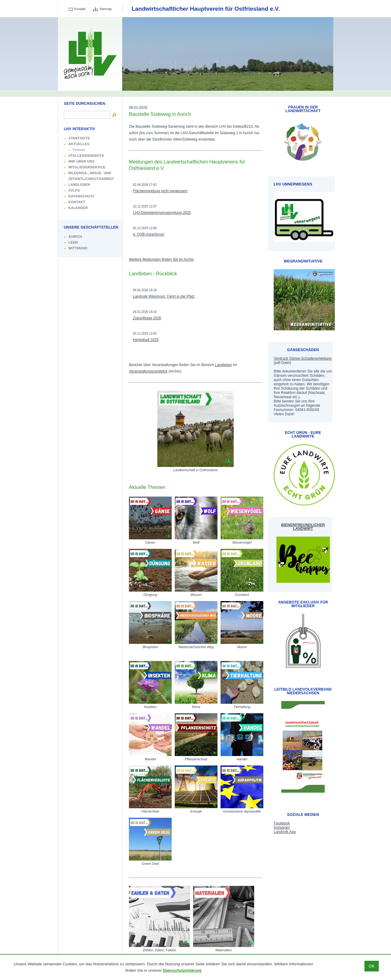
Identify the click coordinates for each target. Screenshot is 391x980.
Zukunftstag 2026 (147, 318)
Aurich (75, 237)
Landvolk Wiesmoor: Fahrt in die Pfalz (164, 296)
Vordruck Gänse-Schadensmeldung (303, 358)
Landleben (79, 185)
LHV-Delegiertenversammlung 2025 (162, 213)
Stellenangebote (86, 156)
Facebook (282, 823)
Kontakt (80, 9)
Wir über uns (82, 161)
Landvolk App (285, 832)
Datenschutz (81, 196)
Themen (79, 150)
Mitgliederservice (87, 167)
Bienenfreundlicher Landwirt (303, 527)
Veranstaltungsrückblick (148, 371)
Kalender (78, 208)
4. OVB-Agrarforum (149, 234)
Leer (73, 242)
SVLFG (74, 190)
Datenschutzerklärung (182, 971)
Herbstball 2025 (146, 340)
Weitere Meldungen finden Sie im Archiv (161, 259)
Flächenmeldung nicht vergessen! (160, 191)
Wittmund (78, 248)
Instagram (282, 828)
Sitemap (105, 9)
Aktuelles (79, 144)
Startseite (79, 138)
